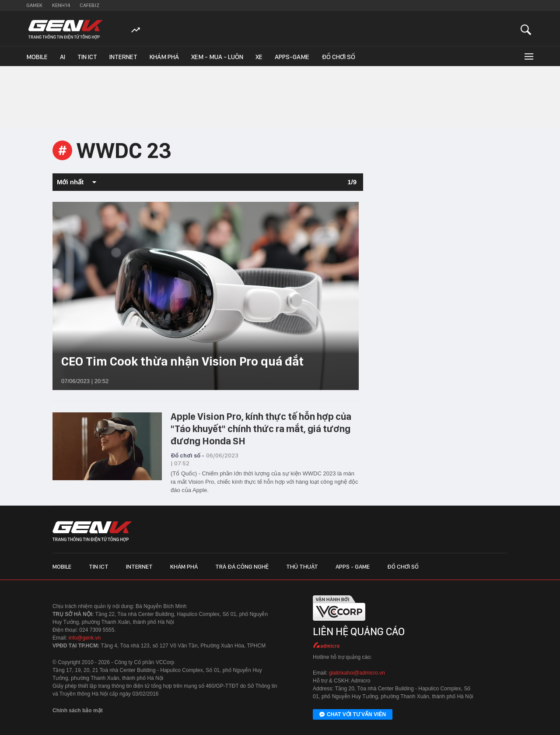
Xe (259, 57)
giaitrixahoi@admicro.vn (357, 673)
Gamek (34, 5)
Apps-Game (292, 57)
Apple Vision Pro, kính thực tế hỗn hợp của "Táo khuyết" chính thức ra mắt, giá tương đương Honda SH (261, 429)
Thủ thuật (302, 566)
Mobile (37, 57)
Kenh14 (61, 5)
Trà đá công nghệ (242, 566)
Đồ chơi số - (187, 455)
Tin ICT (87, 57)
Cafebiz (89, 5)
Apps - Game (353, 566)
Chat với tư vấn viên (353, 715)
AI (63, 57)
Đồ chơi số (338, 57)
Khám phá (164, 57)
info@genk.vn (85, 638)
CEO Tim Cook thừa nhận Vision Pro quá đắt (182, 361)
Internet (123, 57)
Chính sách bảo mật (78, 710)
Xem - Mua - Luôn (217, 57)
